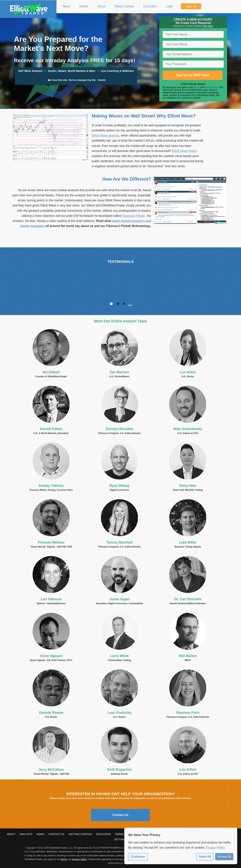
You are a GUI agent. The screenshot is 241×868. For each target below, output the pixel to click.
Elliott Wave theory (184, 151)
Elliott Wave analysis (105, 135)
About (11, 834)
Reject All (205, 857)
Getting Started (80, 834)
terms (197, 87)
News (40, 834)
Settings (121, 839)
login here (208, 26)
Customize (138, 857)
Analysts (26, 834)
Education (104, 834)
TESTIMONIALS (120, 262)
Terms (119, 834)
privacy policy (211, 87)
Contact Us (120, 815)
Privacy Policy (215, 848)
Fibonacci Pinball (134, 216)
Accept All (224, 857)
